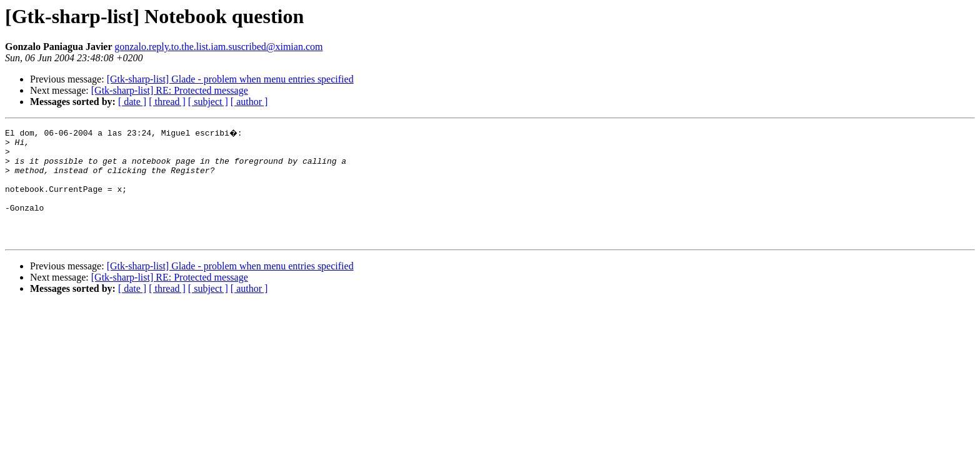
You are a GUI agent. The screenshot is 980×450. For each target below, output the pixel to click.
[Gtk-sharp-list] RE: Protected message (170, 90)
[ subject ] (208, 102)
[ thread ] (167, 102)
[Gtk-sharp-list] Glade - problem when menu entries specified (230, 79)
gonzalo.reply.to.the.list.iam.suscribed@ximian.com (218, 47)
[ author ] (249, 102)
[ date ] (132, 102)
